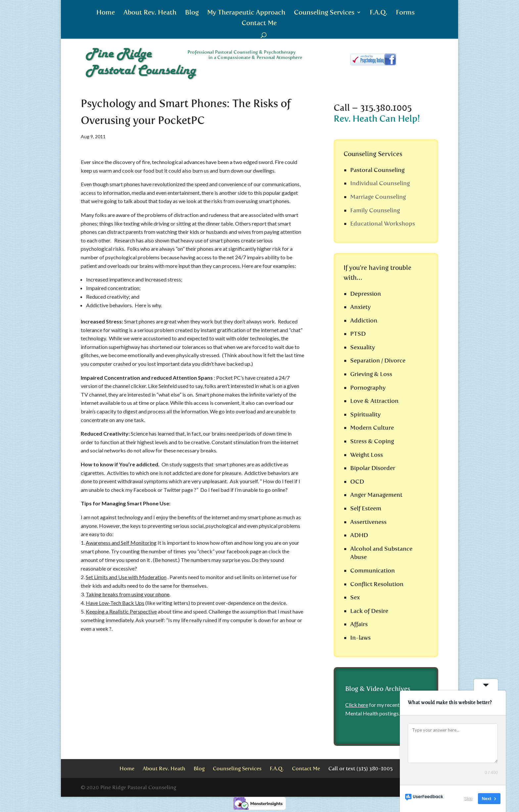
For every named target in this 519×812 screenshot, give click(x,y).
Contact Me (259, 24)
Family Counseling (375, 210)
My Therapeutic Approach (246, 13)
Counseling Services (324, 13)
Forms (405, 13)
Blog (192, 13)
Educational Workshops (383, 224)
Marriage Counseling (378, 197)
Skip (469, 799)
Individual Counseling (380, 183)
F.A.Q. (378, 13)
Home (106, 13)
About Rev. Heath (150, 13)
